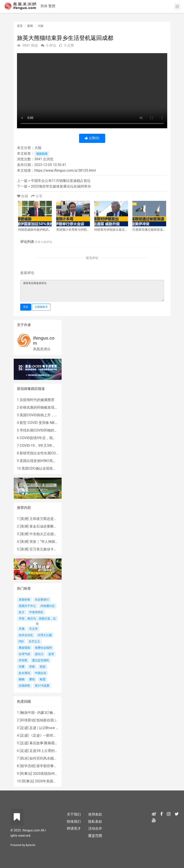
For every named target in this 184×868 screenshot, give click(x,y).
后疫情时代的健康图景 (37, 400)
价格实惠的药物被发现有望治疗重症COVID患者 (56, 407)
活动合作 (95, 828)
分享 (37, 196)
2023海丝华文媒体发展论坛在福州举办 (61, 186)
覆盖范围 (95, 836)
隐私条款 (95, 821)
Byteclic (31, 845)
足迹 (24, 728)
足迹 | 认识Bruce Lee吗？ (49, 728)
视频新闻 (42, 154)
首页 (20, 26)
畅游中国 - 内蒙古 (34, 713)
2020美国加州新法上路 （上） (56, 774)
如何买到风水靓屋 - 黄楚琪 (50, 758)
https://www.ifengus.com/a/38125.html (65, 170)
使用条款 (95, 814)
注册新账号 (41, 307)
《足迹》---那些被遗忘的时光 (52, 735)
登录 (26, 307)
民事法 (26, 774)
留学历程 (28, 766)
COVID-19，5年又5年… (37, 446)
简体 (44, 6)
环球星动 (28, 720)
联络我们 (74, 821)
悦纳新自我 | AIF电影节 (54, 720)
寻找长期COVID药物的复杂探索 (44, 430)
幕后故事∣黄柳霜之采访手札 (51, 743)
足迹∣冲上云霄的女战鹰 (47, 751)
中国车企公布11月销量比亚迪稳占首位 (61, 181)
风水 (24, 758)
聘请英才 (74, 828)
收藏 (23, 196)
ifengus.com (44, 341)
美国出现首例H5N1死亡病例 (41, 461)
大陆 (41, 26)
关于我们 (74, 814)
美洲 (24, 519)
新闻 (30, 26)
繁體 (52, 6)
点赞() (92, 138)
